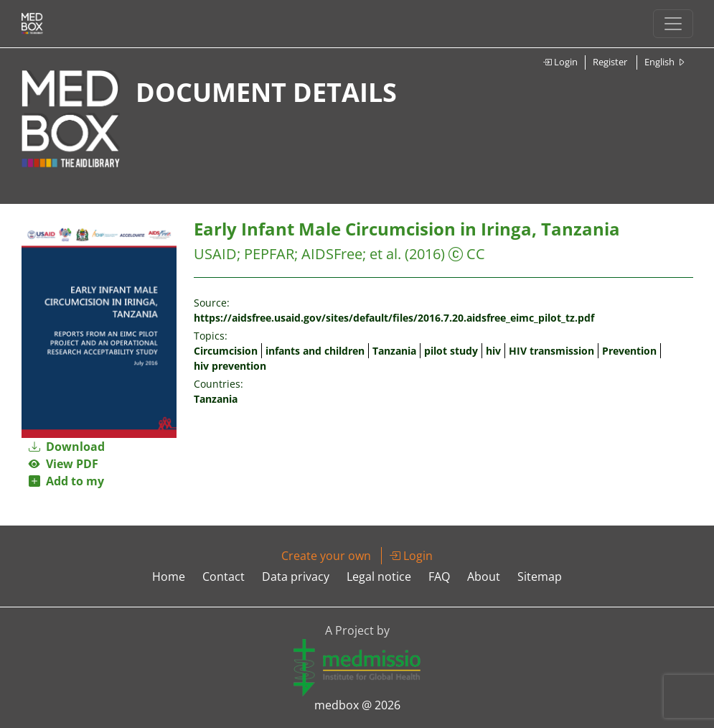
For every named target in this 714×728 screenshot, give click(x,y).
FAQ (439, 577)
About (484, 577)
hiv (493, 351)
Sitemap (540, 577)
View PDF (64, 464)
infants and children (315, 351)
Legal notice (379, 577)
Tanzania (394, 351)
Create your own (326, 556)
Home (169, 577)
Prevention (629, 351)
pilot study (451, 351)
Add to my (66, 481)
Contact (224, 577)
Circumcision (226, 351)
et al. (385, 254)
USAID (215, 254)
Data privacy (296, 577)
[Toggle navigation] (673, 24)
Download (67, 447)
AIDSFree (332, 254)
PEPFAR (269, 254)
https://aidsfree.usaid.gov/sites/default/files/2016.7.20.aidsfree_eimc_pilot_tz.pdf (394, 318)
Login (560, 62)
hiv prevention (230, 366)
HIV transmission (551, 351)
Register (610, 62)
